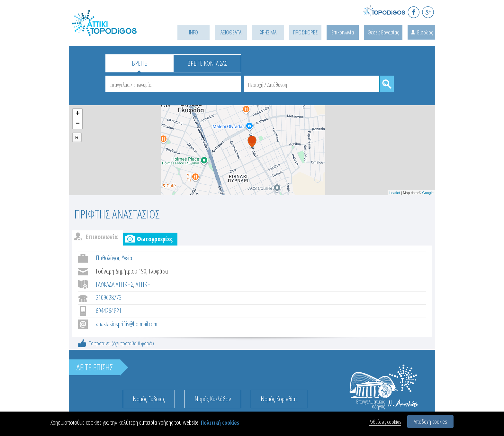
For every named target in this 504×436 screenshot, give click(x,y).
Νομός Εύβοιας (149, 399)
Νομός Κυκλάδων (213, 399)
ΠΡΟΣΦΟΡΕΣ (305, 32)
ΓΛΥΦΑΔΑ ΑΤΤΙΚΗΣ (114, 284)
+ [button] (78, 114)
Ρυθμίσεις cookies (385, 422)
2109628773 (109, 297)
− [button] (78, 124)
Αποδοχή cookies (430, 422)
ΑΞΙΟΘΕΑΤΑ (231, 32)
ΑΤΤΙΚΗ (143, 284)
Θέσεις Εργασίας (383, 32)
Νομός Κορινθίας (279, 399)
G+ (428, 12)
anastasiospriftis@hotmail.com (126, 324)
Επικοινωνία (343, 32)
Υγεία (127, 258)
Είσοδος (425, 32)
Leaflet (395, 193)
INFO (194, 32)
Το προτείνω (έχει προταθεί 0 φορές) (122, 343)
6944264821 (109, 311)
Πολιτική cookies (220, 423)
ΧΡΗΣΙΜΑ (268, 32)
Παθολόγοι (108, 258)
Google (428, 193)
